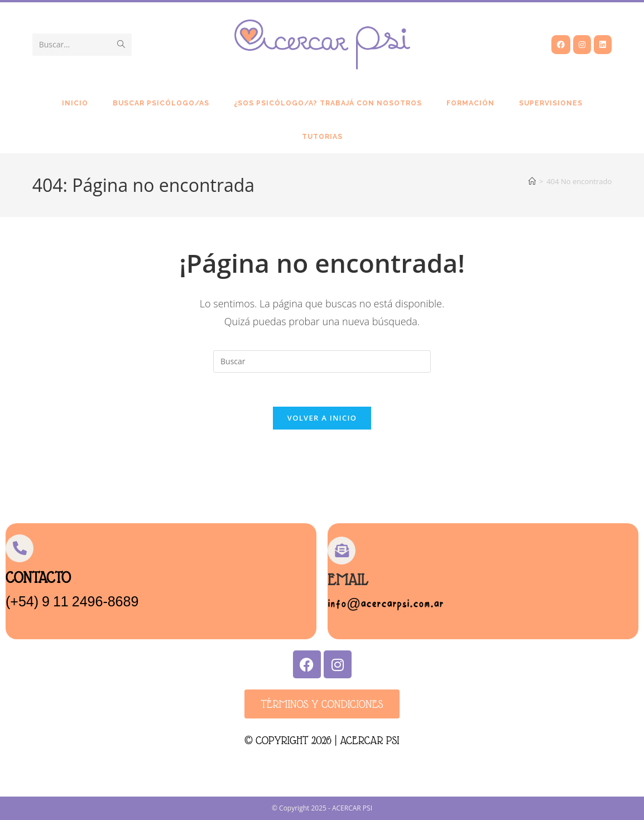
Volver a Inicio (322, 418)
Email (348, 580)
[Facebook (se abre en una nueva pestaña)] (561, 45)
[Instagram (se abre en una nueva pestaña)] (582, 45)
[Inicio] (532, 181)
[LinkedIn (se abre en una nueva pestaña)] (603, 45)
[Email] (342, 551)
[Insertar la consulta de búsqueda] (322, 361)
